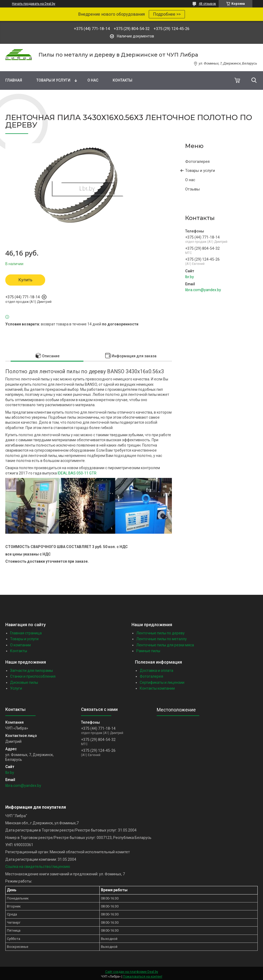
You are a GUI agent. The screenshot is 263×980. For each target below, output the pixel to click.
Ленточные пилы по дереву (160, 633)
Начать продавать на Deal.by (34, 4)
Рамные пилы (148, 651)
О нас (93, 80)
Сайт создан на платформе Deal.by (132, 972)
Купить (25, 280)
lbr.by (190, 277)
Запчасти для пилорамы (31, 671)
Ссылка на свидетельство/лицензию (38, 867)
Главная (14, 80)
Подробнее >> (167, 14)
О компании (20, 645)
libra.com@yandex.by (203, 290)
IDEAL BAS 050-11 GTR (77, 473)
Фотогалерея (197, 162)
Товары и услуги (53, 80)
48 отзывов (207, 4)
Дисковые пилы (24, 682)
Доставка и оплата (156, 671)
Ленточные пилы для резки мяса (165, 645)
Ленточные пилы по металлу (162, 639)
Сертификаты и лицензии (162, 682)
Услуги (16, 688)
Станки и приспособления (33, 676)
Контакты (122, 80)
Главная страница (26, 633)
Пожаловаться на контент (143, 977)
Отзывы (192, 189)
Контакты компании (157, 688)
